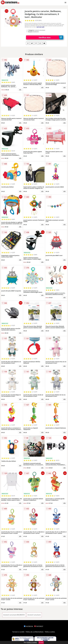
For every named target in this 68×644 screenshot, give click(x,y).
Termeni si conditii (18, 632)
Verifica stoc (51, 37)
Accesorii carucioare (34, 615)
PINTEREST (39, 626)
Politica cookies (50, 632)
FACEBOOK (28, 626)
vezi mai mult (40, 27)
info (20, 90)
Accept (41, 642)
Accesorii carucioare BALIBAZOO (14, 615)
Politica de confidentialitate (35, 632)
